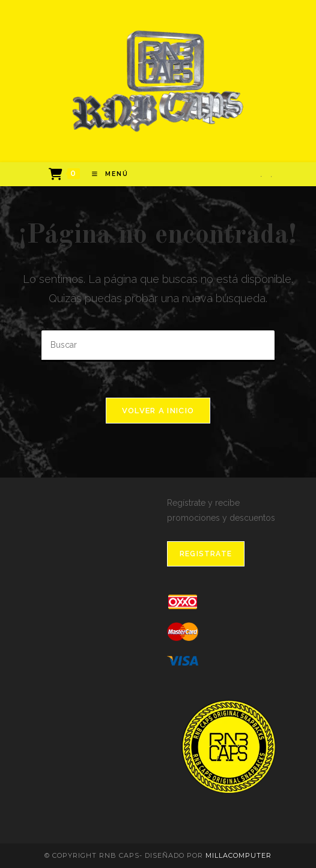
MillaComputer (239, 855)
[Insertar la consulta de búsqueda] (158, 346)
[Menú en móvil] (106, 174)
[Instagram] (271, 176)
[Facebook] (261, 176)
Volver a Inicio (158, 411)
